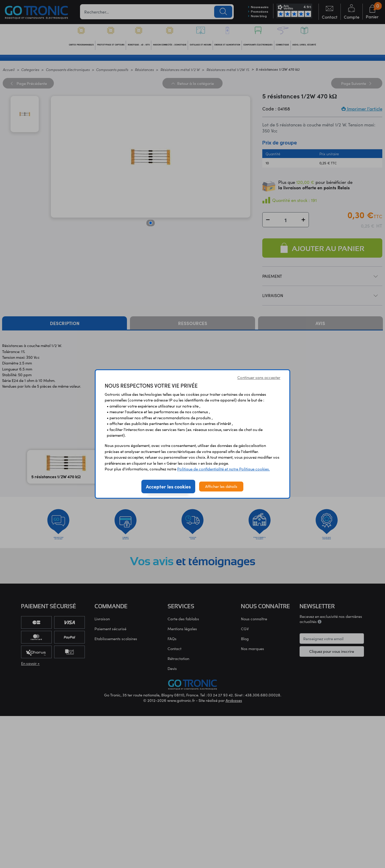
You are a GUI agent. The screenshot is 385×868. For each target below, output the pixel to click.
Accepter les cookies (168, 486)
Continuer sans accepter (259, 377)
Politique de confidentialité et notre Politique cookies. (223, 469)
